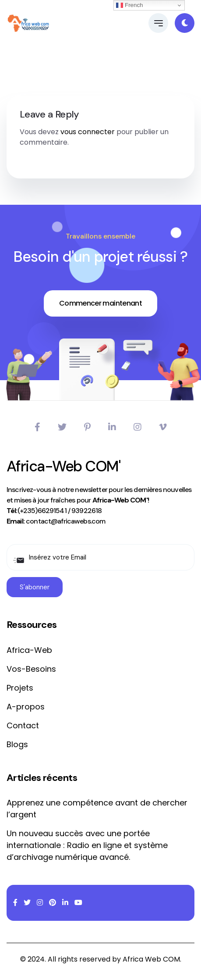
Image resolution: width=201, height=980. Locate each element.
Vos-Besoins (31, 669)
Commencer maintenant (100, 303)
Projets (20, 688)
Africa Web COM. (152, 959)
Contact (23, 725)
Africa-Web (29, 650)
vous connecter (88, 132)
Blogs (17, 744)
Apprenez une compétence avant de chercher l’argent (97, 809)
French (129, 5)
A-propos (26, 707)
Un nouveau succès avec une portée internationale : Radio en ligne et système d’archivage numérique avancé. (87, 845)
